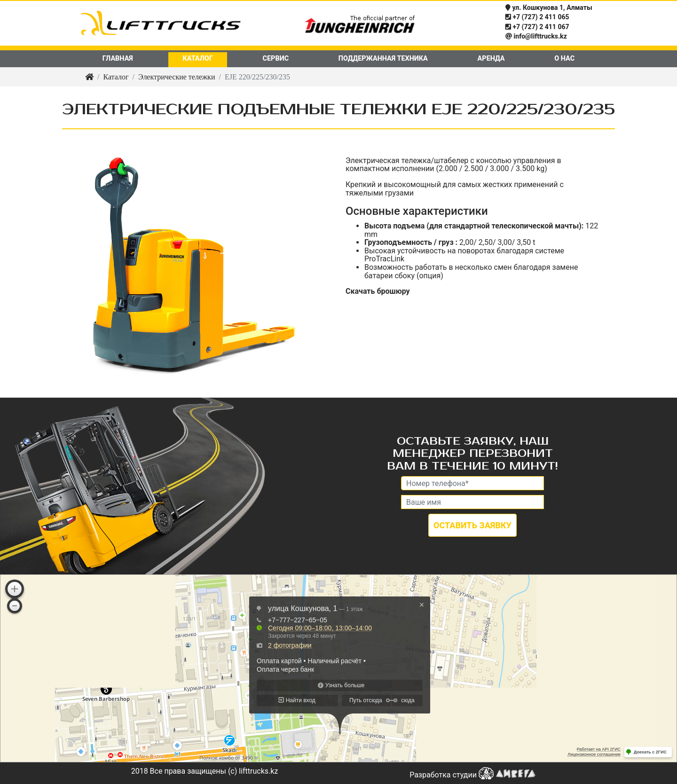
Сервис (276, 59)
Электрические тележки (177, 77)
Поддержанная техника (383, 59)
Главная (118, 59)
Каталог (197, 59)
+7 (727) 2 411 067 (537, 27)
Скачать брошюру (378, 291)
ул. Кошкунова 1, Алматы (549, 8)
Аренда (491, 59)
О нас (564, 59)
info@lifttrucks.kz (536, 36)
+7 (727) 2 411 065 (537, 17)
